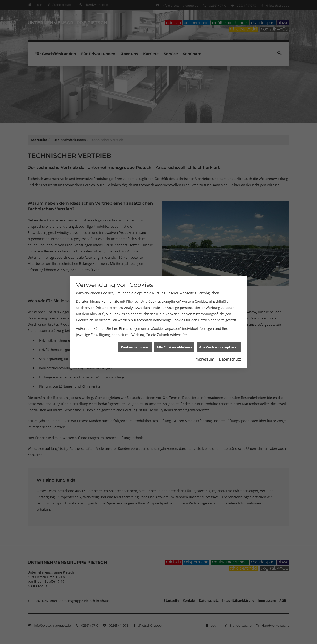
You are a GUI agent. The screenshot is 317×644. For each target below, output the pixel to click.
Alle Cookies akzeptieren (219, 341)
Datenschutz (230, 353)
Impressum (204, 353)
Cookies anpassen (135, 341)
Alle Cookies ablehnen (174, 341)
